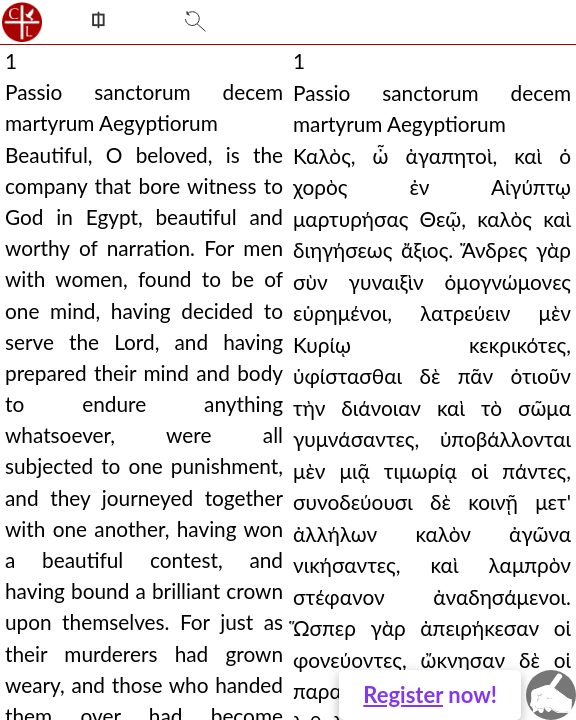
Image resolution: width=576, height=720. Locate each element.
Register (403, 694)
